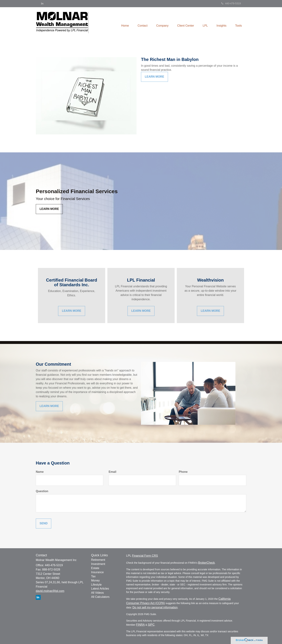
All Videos (98, 593)
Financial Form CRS (145, 556)
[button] (141, 23)
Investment (98, 564)
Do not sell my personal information (155, 607)
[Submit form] (44, 524)
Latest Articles (100, 589)
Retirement (98, 560)
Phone (183, 472)
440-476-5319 (231, 3)
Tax (93, 576)
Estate (95, 568)
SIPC (151, 625)
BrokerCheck (206, 563)
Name (40, 472)
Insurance (97, 572)
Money (95, 580)
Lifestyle (96, 585)
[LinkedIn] (42, 3)
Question (42, 491)
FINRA (140, 625)
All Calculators (100, 597)
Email (112, 472)
